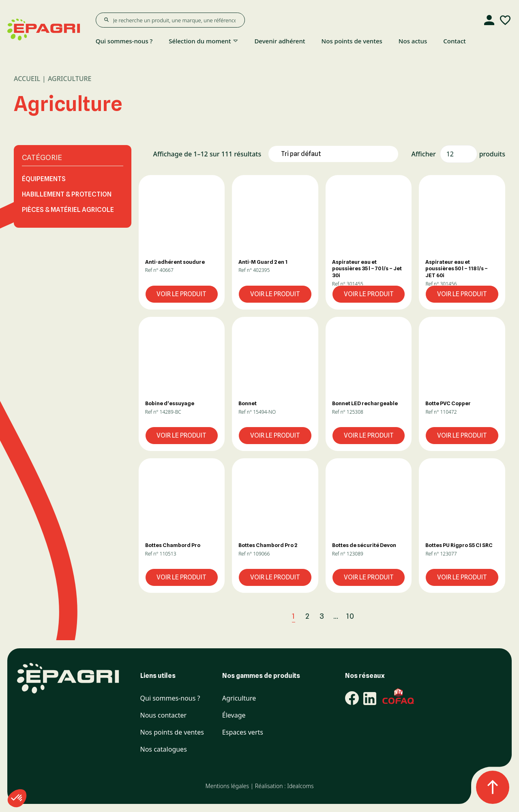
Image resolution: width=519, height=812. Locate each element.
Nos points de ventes (352, 41)
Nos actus (413, 41)
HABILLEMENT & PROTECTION (67, 194)
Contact (455, 41)
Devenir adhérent (280, 41)
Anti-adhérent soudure (175, 262)
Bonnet (248, 403)
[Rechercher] (106, 20)
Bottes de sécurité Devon (364, 545)
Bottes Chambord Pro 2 (268, 545)
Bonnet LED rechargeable (365, 403)
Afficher (424, 154)
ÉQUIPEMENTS (44, 179)
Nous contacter (164, 715)
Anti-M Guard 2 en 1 (263, 262)
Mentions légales (227, 786)
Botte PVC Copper (448, 403)
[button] (182, 218)
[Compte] (489, 20)
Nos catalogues (164, 749)
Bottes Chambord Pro (173, 545)
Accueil (27, 79)
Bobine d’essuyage (170, 403)
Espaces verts (243, 732)
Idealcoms (300, 786)
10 (350, 616)
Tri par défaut (301, 154)
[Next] (368, 616)
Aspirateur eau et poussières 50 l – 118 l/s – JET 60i (457, 269)
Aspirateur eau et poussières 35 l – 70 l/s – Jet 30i (367, 269)
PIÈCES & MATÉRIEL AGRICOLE (68, 210)
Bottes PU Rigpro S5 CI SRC (459, 545)
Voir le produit (181, 294)
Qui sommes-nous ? (124, 41)
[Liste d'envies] (505, 20)
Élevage (234, 715)
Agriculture (239, 698)
